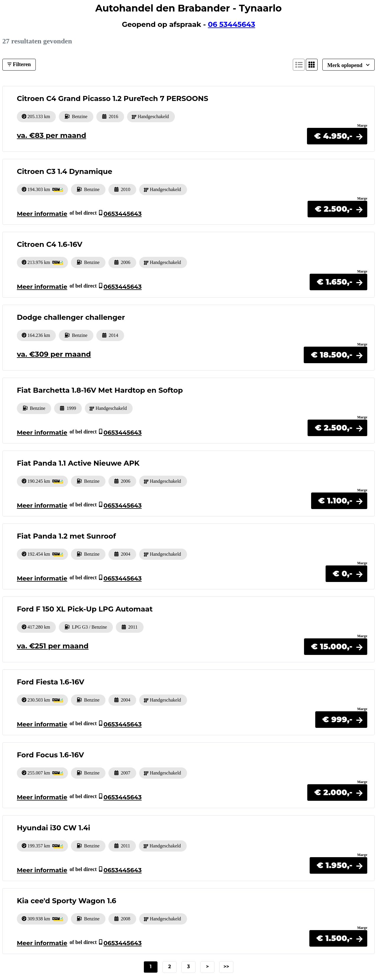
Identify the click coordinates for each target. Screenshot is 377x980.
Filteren (19, 64)
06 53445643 (232, 24)
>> (226, 967)
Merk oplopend (348, 65)
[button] (337, 136)
